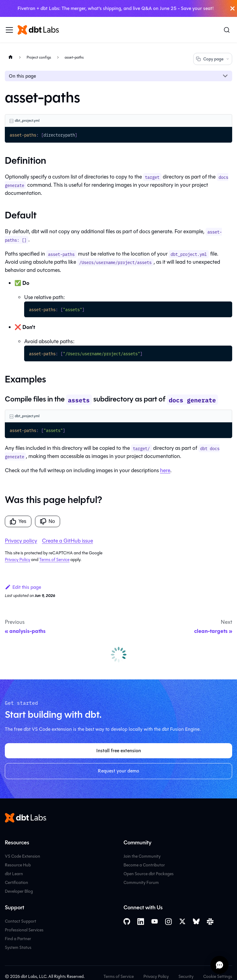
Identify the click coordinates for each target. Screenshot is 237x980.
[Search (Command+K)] (227, 30)
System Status (18, 948)
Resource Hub (18, 865)
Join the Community (142, 856)
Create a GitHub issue (67, 541)
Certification (16, 883)
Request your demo (118, 771)
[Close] (232, 8)
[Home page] (11, 57)
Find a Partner (18, 939)
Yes (18, 521)
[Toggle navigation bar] (9, 30)
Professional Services (24, 930)
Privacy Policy (18, 560)
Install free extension (119, 751)
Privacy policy (21, 541)
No (47, 521)
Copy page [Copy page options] (213, 59)
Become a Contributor (144, 865)
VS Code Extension (22, 856)
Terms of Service (54, 560)
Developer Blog (19, 891)
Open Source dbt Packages (149, 874)
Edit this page (23, 587)
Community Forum (141, 883)
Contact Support (21, 921)
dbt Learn (14, 874)
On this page (22, 76)
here (165, 470)
